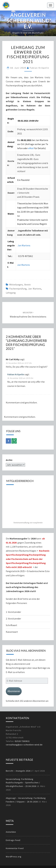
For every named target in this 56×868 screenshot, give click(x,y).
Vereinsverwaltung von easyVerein (28, 523)
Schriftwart (11, 625)
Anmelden (11, 832)
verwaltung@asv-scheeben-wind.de (24, 745)
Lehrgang (11, 293)
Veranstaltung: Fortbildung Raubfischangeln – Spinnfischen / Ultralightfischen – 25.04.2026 (23, 783)
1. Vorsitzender (13, 612)
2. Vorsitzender (13, 619)
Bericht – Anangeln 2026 (18, 771)
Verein (27, 285)
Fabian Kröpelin (39, 68)
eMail (31, 148)
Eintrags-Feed (13, 840)
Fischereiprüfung (18, 289)
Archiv (9, 460)
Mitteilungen (16, 285)
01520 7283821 (22, 741)
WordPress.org (14, 857)
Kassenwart (12, 632)
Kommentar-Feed (15, 848)
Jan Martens (24, 245)
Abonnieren (14, 691)
